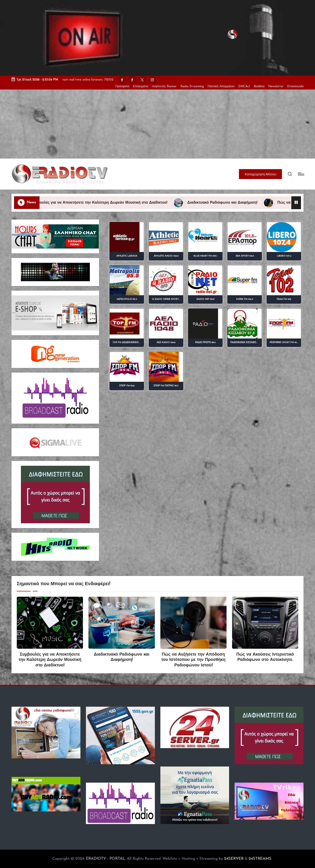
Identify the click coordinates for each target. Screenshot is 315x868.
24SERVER (234, 859)
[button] (260, 174)
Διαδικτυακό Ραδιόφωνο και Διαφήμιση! (231, 203)
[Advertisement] (158, 124)
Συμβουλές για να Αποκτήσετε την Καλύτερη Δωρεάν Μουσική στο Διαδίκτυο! (107, 203)
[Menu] (301, 174)
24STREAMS (260, 859)
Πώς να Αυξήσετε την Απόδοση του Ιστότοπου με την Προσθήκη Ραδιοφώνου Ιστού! (193, 660)
